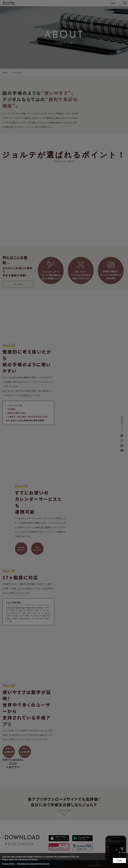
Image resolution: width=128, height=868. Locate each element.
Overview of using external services (33, 863)
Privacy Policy (8, 863)
